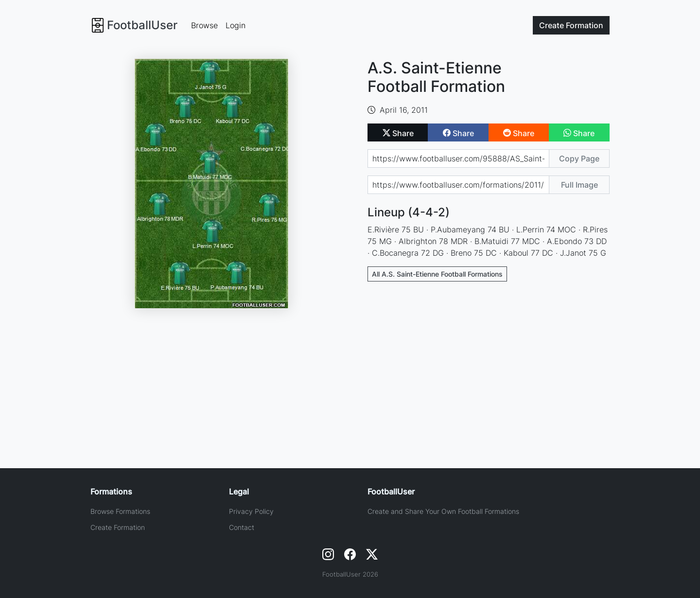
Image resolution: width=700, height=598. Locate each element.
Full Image (579, 185)
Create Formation (118, 527)
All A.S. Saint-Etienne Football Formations (437, 274)
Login (236, 25)
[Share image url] (458, 185)
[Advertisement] (489, 361)
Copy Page (579, 158)
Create (571, 25)
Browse (204, 25)
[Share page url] (458, 158)
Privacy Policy (251, 511)
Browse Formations (120, 511)
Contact (242, 527)
